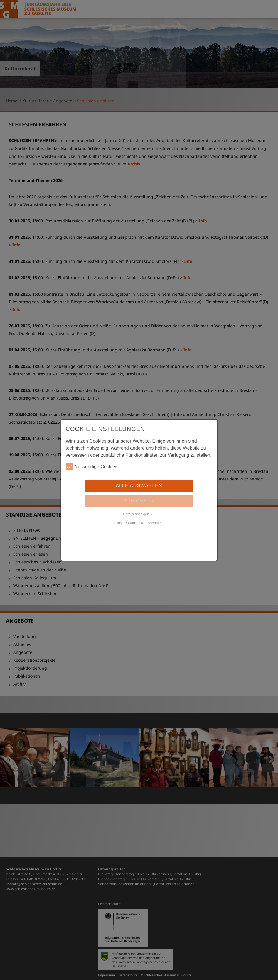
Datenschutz (150, 523)
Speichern (139, 501)
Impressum (127, 523)
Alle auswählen (139, 486)
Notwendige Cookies (92, 467)
